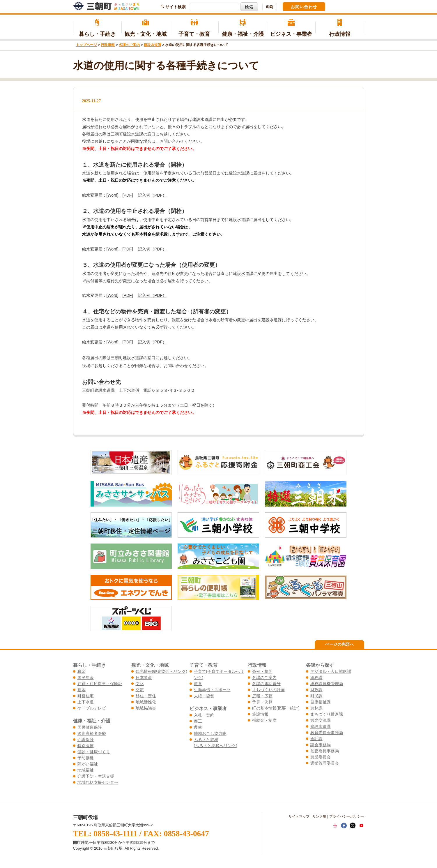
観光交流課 (321, 720)
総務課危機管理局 (327, 684)
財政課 (316, 690)
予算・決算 (262, 702)
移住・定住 (146, 696)
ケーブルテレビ (92, 708)
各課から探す (320, 665)
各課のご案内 (129, 45)
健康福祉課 (321, 702)
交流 (140, 690)
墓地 (82, 690)
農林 (198, 727)
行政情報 (340, 28)
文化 (140, 684)
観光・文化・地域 (146, 28)
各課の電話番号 (266, 684)
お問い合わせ (304, 7)
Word (112, 195)
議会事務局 (321, 745)
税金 (82, 671)
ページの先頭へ (339, 644)
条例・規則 (262, 671)
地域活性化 (146, 702)
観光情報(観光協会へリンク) (161, 671)
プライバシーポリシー (347, 816)
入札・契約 (204, 715)
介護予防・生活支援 (96, 776)
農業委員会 (321, 757)
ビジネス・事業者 (291, 28)
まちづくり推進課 (327, 714)
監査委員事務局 (325, 751)
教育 (198, 684)
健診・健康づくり (94, 752)
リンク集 (319, 816)
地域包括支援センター (98, 782)
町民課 (316, 696)
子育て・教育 (194, 28)
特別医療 (86, 746)
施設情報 (260, 714)
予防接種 (86, 758)
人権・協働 (204, 696)
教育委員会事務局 (327, 733)
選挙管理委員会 (325, 763)
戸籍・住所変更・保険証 (100, 684)
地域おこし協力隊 (210, 733)
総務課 (316, 678)
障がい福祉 (88, 764)
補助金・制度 (264, 720)
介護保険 (86, 740)
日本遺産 (144, 678)
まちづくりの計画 (268, 690)
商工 (198, 721)
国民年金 (86, 678)
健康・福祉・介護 (243, 28)
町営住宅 (86, 696)
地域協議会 (146, 708)
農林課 (316, 708)
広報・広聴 (262, 696)
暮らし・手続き (97, 28)
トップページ (86, 45)
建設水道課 (153, 45)
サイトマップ (299, 816)
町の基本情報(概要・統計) (276, 708)
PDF (128, 195)
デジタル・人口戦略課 (331, 671)
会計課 (316, 739)
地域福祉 (86, 770)
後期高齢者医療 (92, 733)
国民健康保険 (90, 727)
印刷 (270, 7)
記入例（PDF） (152, 195)
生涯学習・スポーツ (212, 690)
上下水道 (86, 702)
